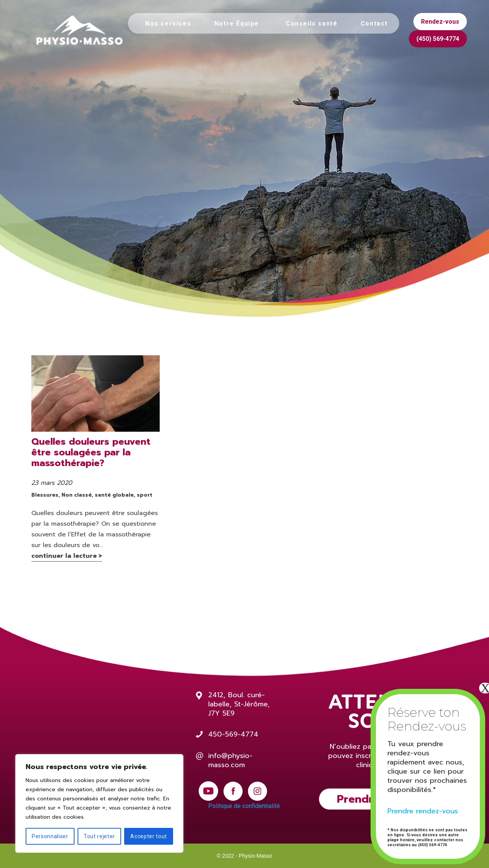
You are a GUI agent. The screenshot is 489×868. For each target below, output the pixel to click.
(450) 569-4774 (438, 39)
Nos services (168, 23)
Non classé (77, 495)
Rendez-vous (440, 22)
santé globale (114, 495)
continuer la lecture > (67, 556)
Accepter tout (149, 836)
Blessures (45, 495)
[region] (99, 803)
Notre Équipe (237, 23)
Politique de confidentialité (244, 806)
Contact (374, 23)
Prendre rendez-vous (423, 811)
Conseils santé (312, 23)
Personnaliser (50, 836)
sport (145, 495)
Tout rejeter (99, 836)
